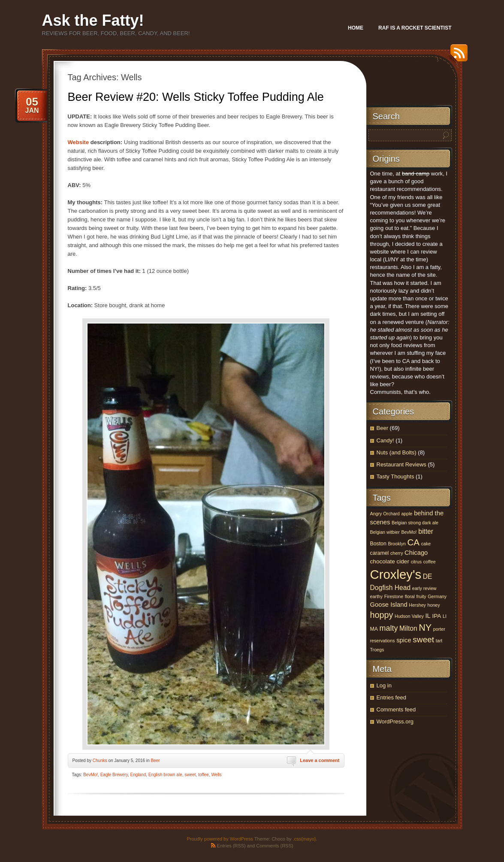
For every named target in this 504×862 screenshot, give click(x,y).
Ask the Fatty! (93, 20)
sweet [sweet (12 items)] (423, 640)
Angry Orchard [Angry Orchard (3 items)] (385, 514)
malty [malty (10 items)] (389, 628)
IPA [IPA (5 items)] (436, 616)
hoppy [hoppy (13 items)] (382, 615)
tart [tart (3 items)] (439, 641)
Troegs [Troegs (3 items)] (377, 650)
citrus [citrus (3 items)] (416, 562)
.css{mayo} (305, 839)
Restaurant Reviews (401, 464)
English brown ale (165, 775)
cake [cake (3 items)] (426, 544)
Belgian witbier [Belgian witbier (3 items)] (385, 532)
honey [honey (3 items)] (434, 605)
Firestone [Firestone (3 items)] (394, 596)
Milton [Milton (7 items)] (408, 628)
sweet (190, 775)
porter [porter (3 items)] (439, 629)
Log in (384, 685)
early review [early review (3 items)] (424, 588)
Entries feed (391, 697)
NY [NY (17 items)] (425, 628)
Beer (155, 761)
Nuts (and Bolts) (397, 452)
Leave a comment (320, 760)
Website (79, 142)
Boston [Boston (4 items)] (378, 544)
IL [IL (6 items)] (428, 616)
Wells (216, 775)
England (138, 775)
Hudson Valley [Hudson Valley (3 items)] (409, 616)
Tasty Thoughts (395, 476)
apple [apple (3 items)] (407, 514)
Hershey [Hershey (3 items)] (417, 605)
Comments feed (396, 709)
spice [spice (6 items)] (404, 640)
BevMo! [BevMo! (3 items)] (409, 532)
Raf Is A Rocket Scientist (415, 28)
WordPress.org (395, 721)
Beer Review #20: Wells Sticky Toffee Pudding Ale (196, 97)
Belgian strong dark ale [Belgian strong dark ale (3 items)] (415, 523)
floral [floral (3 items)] (410, 596)
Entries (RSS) (231, 846)
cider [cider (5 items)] (403, 561)
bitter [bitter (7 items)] (426, 531)
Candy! (385, 440)
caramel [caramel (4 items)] (380, 553)
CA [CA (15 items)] (414, 542)
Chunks (100, 761)
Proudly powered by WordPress (220, 839)
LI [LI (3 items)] (445, 616)
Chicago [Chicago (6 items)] (416, 553)
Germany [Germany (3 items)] (437, 596)
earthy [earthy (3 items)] (377, 596)
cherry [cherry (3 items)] (397, 553)
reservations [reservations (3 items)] (383, 641)
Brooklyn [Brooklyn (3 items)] (397, 544)
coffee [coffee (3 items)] (430, 562)
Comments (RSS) (275, 846)
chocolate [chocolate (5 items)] (383, 561)
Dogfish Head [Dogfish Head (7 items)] (391, 588)
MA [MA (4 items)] (374, 629)
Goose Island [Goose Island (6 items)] (389, 605)
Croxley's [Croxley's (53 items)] (396, 574)
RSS (457, 56)
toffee (204, 775)
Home (356, 28)
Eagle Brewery (114, 775)
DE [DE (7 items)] (428, 576)
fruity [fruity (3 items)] (421, 596)
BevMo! (91, 775)
